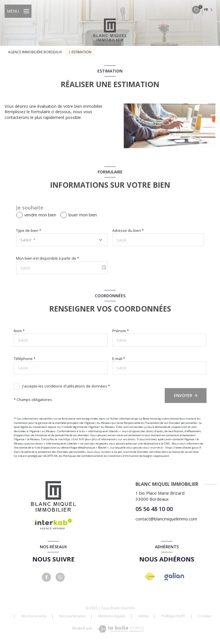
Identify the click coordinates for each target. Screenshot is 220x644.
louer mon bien (83, 215)
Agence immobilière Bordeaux (35, 52)
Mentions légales (112, 616)
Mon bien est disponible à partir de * (48, 258)
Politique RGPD (173, 616)
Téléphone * (25, 359)
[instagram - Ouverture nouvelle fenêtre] (60, 577)
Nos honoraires (34, 616)
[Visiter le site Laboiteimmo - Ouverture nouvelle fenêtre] (121, 629)
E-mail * (119, 359)
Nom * (19, 331)
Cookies (205, 616)
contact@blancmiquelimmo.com (166, 519)
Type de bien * (29, 230)
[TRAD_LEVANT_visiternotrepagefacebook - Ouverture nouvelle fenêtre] (46, 577)
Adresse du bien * (128, 230)
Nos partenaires (72, 616)
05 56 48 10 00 (154, 509)
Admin (143, 616)
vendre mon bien (40, 215)
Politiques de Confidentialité (81, 456)
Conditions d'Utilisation (123, 456)
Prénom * (121, 331)
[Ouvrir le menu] (18, 11)
